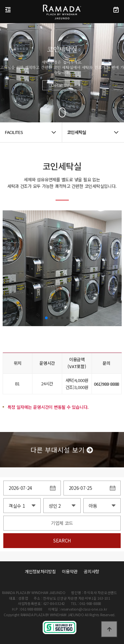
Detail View (62, 91)
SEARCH (62, 540)
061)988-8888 (106, 384)
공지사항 (91, 571)
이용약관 (70, 571)
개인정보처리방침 (40, 571)
